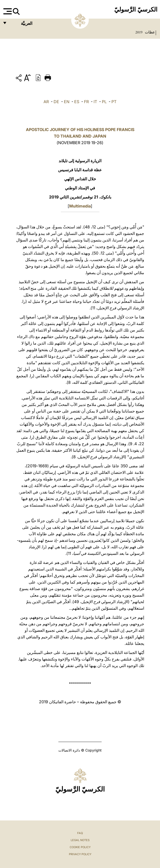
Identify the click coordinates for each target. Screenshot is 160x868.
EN (67, 102)
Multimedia (80, 206)
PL (104, 102)
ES (77, 102)
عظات (149, 32)
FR (86, 102)
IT (95, 102)
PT (114, 102)
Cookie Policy (80, 847)
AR (46, 102)
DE (56, 102)
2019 (139, 32)
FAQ (80, 833)
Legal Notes (80, 840)
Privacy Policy (80, 854)
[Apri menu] (7, 11)
